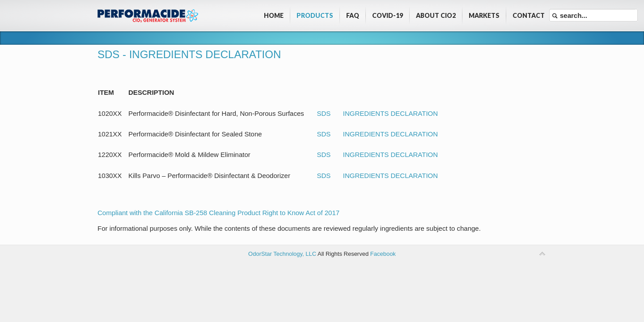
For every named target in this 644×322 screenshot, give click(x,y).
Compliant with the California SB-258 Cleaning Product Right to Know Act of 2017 (218, 213)
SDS (324, 113)
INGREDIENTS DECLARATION (390, 113)
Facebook (383, 254)
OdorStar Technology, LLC (282, 254)
